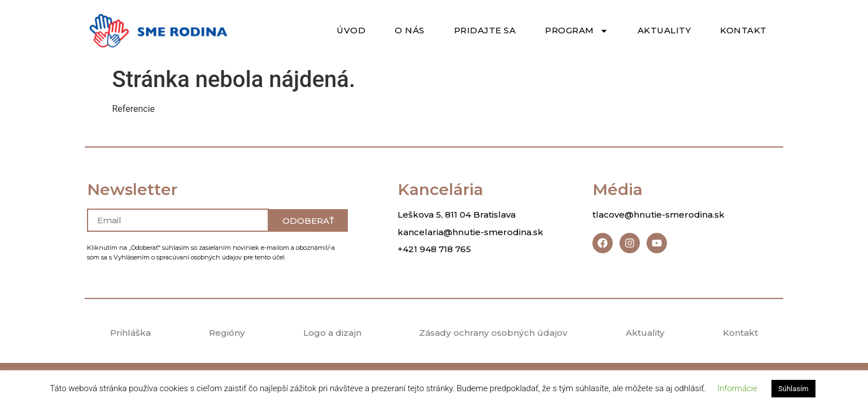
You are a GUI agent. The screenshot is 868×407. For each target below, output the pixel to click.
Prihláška (130, 334)
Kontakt (743, 30)
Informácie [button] (737, 388)
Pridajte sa (485, 30)
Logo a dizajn (330, 334)
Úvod (351, 30)
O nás (410, 30)
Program (577, 31)
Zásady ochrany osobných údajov (493, 334)
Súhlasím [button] (793, 389)
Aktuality (664, 30)
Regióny (225, 334)
